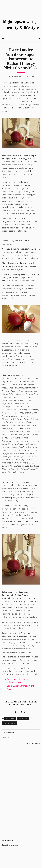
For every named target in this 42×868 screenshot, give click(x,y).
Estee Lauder (10, 719)
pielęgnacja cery (10, 723)
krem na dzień (23, 719)
